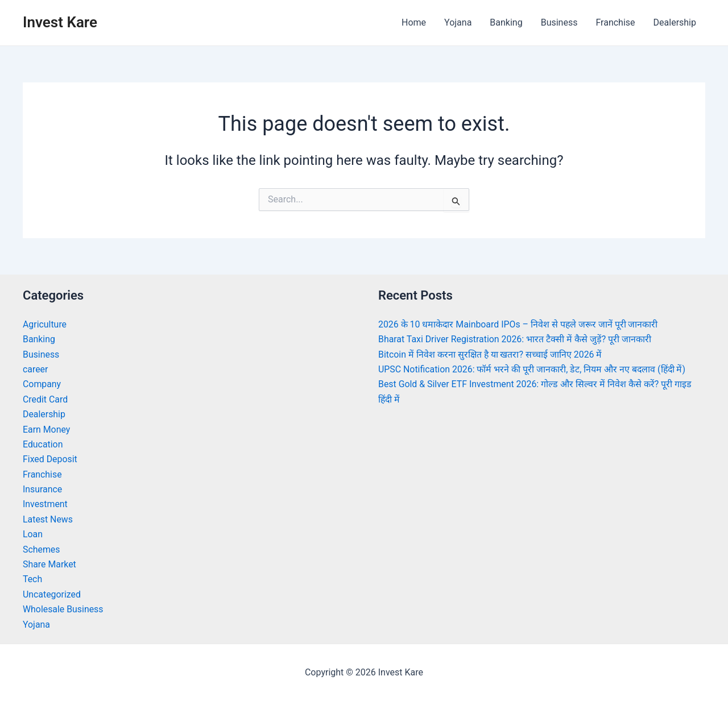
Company (42, 384)
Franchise (615, 22)
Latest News (48, 519)
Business (559, 22)
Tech (32, 579)
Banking (506, 22)
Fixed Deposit (50, 459)
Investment (45, 504)
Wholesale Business (63, 609)
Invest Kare (60, 22)
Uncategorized (52, 594)
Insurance (43, 489)
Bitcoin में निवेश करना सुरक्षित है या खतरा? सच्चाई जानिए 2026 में (491, 354)
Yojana (458, 22)
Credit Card (45, 399)
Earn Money (47, 430)
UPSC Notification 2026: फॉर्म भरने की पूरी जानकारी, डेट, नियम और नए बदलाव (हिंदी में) (533, 369)
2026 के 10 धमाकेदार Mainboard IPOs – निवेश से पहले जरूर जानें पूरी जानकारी (519, 324)
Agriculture (45, 324)
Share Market (50, 564)
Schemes (42, 549)
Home (414, 22)
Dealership (675, 22)
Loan (33, 534)
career (36, 369)
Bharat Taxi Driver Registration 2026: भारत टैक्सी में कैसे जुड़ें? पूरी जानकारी (515, 339)
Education (43, 444)
